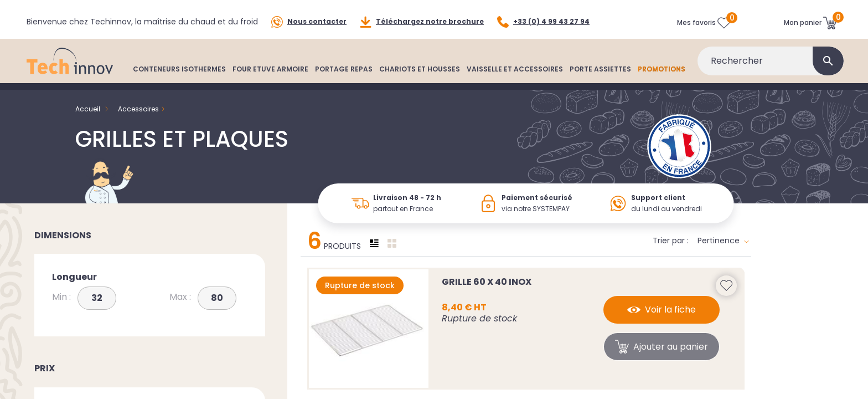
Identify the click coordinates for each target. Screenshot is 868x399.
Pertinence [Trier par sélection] (723, 241)
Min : (61, 297)
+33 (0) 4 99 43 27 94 (543, 22)
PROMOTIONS (662, 69)
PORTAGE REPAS (344, 69)
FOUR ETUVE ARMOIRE (270, 69)
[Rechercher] (771, 61)
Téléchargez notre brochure (422, 22)
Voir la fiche (662, 310)
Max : (180, 297)
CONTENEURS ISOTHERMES (179, 69)
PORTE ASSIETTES (600, 69)
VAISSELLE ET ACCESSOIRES (515, 69)
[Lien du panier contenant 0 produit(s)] (810, 22)
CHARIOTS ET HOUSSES (420, 69)
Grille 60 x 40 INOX (487, 282)
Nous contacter (309, 22)
